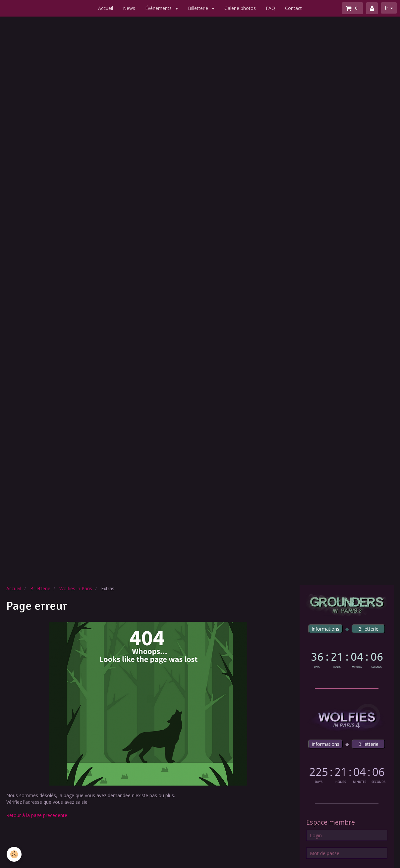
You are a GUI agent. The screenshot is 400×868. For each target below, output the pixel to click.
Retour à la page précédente (37, 815)
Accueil (106, 8)
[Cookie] (14, 854)
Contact (293, 8)
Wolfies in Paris (76, 588)
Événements (159, 8)
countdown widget (347, 659)
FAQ (270, 8)
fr (386, 8)
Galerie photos (240, 8)
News (129, 8)
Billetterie (199, 8)
